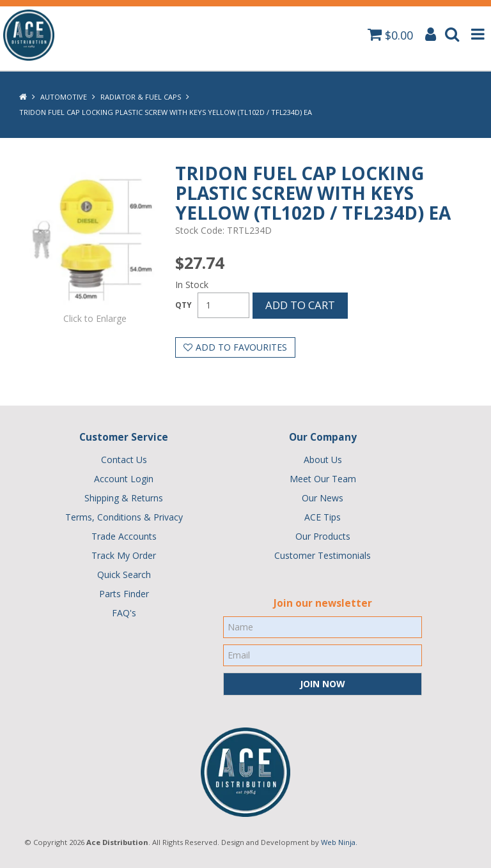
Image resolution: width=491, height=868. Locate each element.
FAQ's (124, 613)
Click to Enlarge (95, 318)
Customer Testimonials (323, 555)
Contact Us (124, 460)
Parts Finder (124, 594)
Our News (323, 498)
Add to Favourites (241, 347)
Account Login (124, 479)
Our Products (323, 536)
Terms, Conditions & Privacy (124, 517)
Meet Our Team (323, 479)
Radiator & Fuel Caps (141, 97)
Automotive (64, 97)
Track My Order (124, 555)
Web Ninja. (339, 842)
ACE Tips (323, 517)
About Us (323, 460)
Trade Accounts (124, 536)
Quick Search (124, 575)
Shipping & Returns (124, 498)
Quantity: (183, 305)
